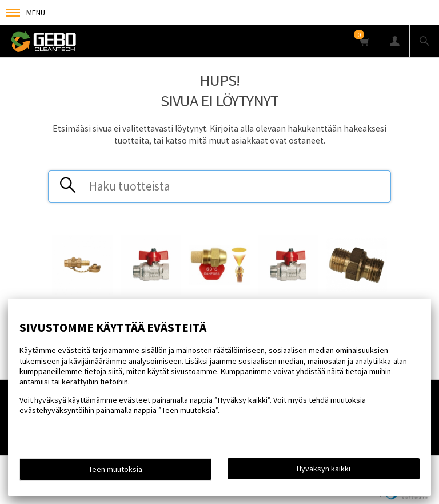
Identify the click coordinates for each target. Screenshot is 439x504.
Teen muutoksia (115, 469)
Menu (26, 13)
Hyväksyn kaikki (324, 469)
